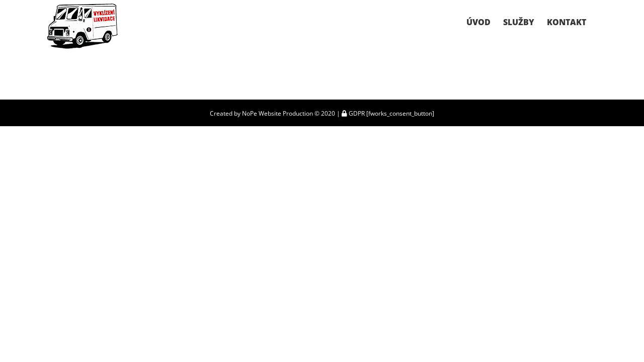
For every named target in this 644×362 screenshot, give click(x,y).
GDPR (353, 113)
